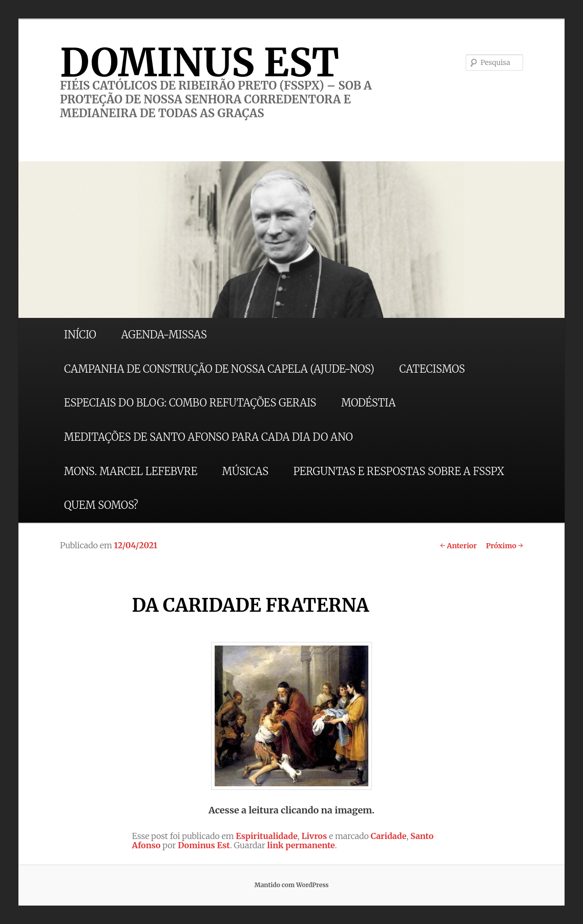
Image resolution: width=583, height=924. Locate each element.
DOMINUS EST (200, 62)
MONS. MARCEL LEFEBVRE (131, 471)
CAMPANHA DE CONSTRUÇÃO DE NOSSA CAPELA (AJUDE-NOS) (219, 369)
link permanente (301, 845)
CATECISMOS (432, 369)
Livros (314, 836)
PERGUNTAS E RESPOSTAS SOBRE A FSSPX (399, 471)
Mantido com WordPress (291, 885)
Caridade (389, 836)
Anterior (458, 546)
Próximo (504, 546)
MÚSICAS (245, 471)
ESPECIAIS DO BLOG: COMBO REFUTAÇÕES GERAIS (190, 403)
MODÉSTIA (368, 403)
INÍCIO (80, 335)
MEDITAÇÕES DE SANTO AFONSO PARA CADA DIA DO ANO (209, 437)
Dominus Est (204, 845)
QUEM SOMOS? (101, 505)
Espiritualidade (267, 836)
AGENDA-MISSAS (164, 335)
